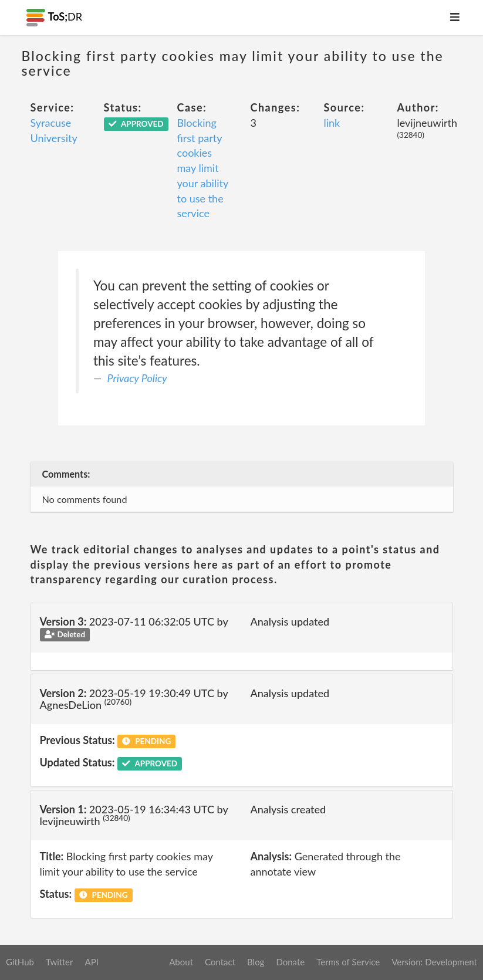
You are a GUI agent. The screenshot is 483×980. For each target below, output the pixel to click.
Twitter (60, 962)
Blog (256, 962)
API (91, 962)
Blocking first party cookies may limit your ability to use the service (203, 168)
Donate (290, 962)
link (332, 123)
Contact (220, 962)
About (181, 962)
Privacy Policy (137, 378)
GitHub (20, 962)
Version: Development (434, 962)
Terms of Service (348, 962)
